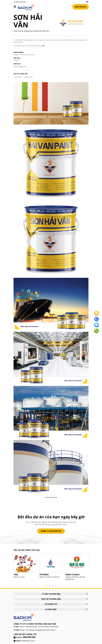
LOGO (23, 577)
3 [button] (53, 586)
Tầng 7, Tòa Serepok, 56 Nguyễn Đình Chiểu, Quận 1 (38, 630)
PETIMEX (44, 575)
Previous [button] (10, 568)
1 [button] (46, 586)
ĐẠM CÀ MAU (73, 575)
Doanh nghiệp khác (20, 67)
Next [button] (92, 568)
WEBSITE (43, 577)
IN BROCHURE (28, 77)
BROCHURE (18, 77)
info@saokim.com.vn (28, 641)
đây (43, 46)
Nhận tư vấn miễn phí (51, 531)
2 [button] (49, 586)
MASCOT (17, 577)
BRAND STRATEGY (53, 577)
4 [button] (56, 586)
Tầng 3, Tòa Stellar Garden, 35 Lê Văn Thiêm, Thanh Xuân (39, 627)
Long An (16, 60)
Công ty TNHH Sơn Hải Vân (24, 55)
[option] (25, 567)
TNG (16, 575)
